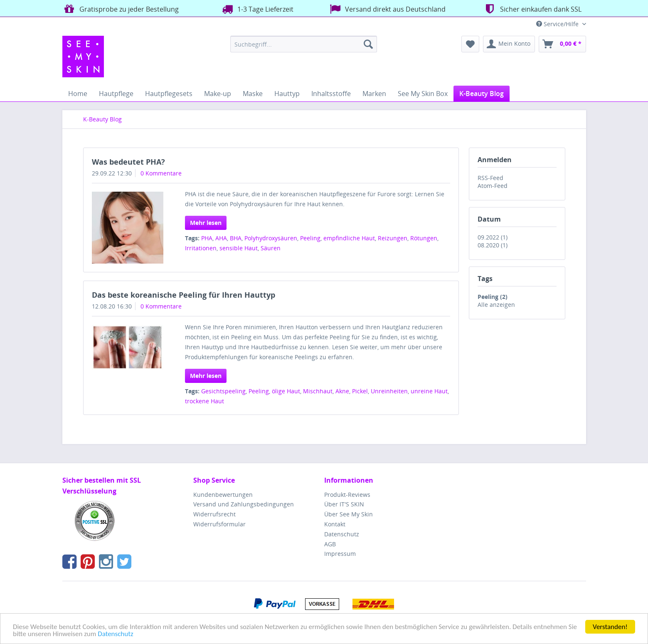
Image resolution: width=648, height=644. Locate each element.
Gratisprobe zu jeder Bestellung (121, 9)
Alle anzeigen (496, 305)
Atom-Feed (493, 186)
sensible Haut (239, 248)
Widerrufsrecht (214, 514)
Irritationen (201, 248)
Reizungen (393, 238)
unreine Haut (429, 391)
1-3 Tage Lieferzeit (257, 9)
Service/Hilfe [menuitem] (558, 24)
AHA (221, 238)
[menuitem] (304, 44)
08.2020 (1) (493, 245)
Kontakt (335, 524)
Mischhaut (318, 391)
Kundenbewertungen (223, 495)
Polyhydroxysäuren (271, 238)
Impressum (340, 554)
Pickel (360, 391)
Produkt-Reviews (347, 495)
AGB (330, 544)
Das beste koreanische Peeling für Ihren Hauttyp (184, 295)
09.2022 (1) (493, 237)
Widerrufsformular (219, 524)
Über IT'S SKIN (344, 504)
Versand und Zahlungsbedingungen (244, 504)
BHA (236, 238)
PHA (207, 238)
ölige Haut (286, 391)
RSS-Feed (490, 178)
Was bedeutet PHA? (128, 162)
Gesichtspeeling (223, 391)
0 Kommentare (161, 173)
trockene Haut (205, 401)
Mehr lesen (206, 223)
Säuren (271, 248)
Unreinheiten (389, 391)
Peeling (310, 238)
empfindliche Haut (349, 238)
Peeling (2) (493, 297)
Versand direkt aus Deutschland (387, 9)
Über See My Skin (349, 514)
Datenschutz (115, 634)
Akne (342, 391)
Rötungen (424, 238)
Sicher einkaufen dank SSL (532, 9)
